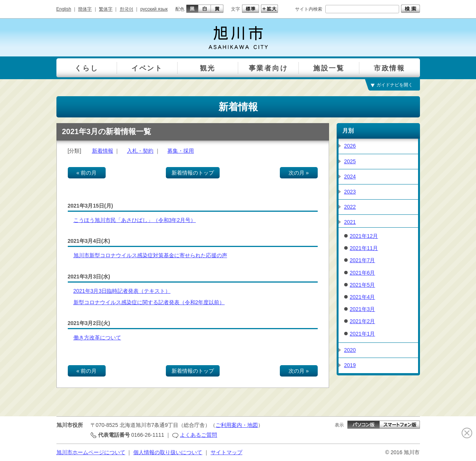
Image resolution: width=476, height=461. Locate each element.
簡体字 (85, 9)
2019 (350, 365)
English (64, 9)
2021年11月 (364, 248)
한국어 (126, 9)
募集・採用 (181, 151)
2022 (350, 207)
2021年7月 (363, 260)
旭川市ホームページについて (91, 452)
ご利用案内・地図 (237, 425)
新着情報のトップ (193, 173)
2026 (350, 146)
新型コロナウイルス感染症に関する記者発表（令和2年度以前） (149, 302)
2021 (350, 222)
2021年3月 (363, 309)
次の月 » (299, 173)
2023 (350, 192)
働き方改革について (97, 338)
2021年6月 (363, 273)
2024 (350, 177)
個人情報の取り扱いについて (168, 452)
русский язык (154, 9)
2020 (350, 350)
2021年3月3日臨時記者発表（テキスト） (122, 291)
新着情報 (103, 151)
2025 (350, 161)
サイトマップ (226, 452)
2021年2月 (363, 321)
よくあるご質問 (198, 435)
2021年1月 (363, 334)
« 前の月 (87, 173)
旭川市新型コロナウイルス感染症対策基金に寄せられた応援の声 (150, 255)
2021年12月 (364, 236)
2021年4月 (363, 297)
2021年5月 (363, 285)
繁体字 (106, 9)
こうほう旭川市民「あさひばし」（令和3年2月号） (135, 220)
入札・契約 (140, 151)
